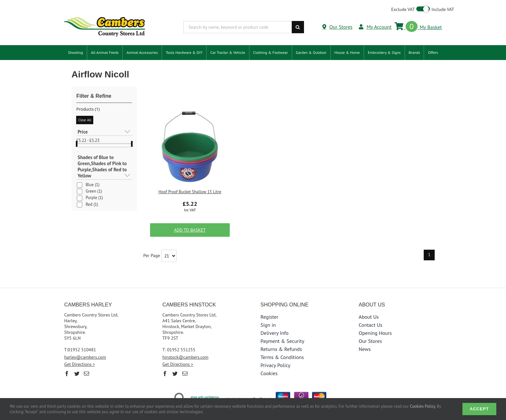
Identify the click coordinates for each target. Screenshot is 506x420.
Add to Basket (190, 230)
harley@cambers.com (85, 357)
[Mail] (86, 374)
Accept (479, 409)
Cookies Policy (422, 406)
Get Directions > (80, 364)
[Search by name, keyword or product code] (238, 27)
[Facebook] (67, 374)
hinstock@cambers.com (185, 357)
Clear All (85, 120)
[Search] (298, 27)
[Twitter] (77, 374)
